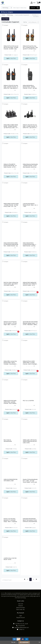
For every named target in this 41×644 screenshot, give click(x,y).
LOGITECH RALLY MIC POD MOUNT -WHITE (10, 559)
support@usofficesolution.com (20, 628)
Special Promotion (21, 608)
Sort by (25, 22)
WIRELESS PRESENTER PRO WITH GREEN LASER (11, 480)
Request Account (21, 618)
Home (3, 15)
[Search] (21, 8)
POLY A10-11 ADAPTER (28, 401)
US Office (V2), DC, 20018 (20, 624)
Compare (6, 25)
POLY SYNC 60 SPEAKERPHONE (8, 441)
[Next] (33, 579)
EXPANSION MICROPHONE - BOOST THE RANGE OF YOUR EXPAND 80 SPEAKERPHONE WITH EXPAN (30, 520)
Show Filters (5, 19)
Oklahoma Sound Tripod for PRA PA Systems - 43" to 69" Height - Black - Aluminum (10, 323)
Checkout (20, 606)
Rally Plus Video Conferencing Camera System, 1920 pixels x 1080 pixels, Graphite (11, 284)
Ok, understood (24, 642)
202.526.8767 (20, 626)
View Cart (21, 604)
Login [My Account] (33, 3)
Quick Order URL (20, 610)
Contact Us (20, 629)
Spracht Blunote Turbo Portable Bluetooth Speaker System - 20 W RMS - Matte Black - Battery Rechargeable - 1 (30, 323)
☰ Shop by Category (7, 12)
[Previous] (28, 579)
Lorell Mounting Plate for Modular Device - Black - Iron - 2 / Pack (30, 205)
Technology (10, 15)
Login (21, 616)
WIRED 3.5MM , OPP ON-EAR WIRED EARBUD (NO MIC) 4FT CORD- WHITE (30, 441)
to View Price (11, 58)
